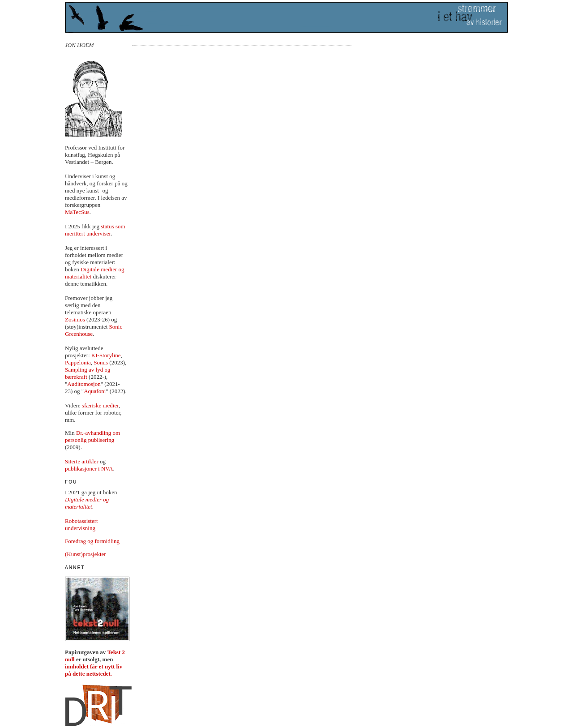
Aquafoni (95, 391)
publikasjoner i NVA (89, 469)
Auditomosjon (84, 384)
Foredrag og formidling (92, 541)
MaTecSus (77, 212)
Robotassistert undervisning (81, 525)
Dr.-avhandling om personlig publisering (92, 436)
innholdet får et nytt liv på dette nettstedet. (94, 670)
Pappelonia (78, 362)
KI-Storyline (106, 355)
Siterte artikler (82, 461)
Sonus (101, 362)
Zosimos (75, 319)
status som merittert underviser (95, 230)
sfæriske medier (100, 405)
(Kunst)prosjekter (86, 554)
